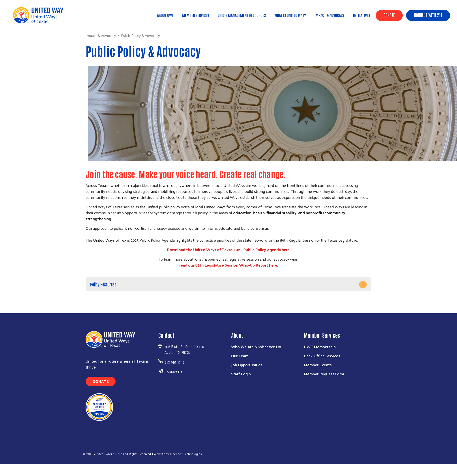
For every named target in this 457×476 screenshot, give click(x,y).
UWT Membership (320, 347)
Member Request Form (324, 374)
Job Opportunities (247, 365)
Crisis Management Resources (242, 15)
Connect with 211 (428, 15)
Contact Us (173, 372)
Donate (389, 15)
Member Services (196, 15)
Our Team (240, 356)
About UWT (165, 15)
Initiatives (362, 15)
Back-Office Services (322, 356)
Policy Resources (103, 284)
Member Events (318, 365)
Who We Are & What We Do (256, 347)
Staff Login (241, 374)
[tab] (228, 284)
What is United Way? (290, 15)
